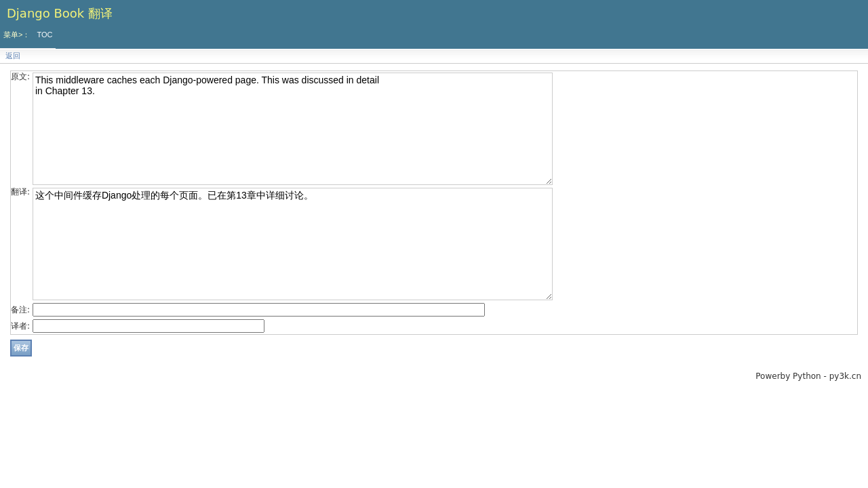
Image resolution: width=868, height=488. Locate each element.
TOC (44, 35)
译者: (20, 326)
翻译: (20, 192)
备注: (20, 310)
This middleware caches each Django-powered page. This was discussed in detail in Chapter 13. (293, 129)
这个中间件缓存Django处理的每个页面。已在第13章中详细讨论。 (293, 244)
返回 (13, 56)
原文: (20, 77)
